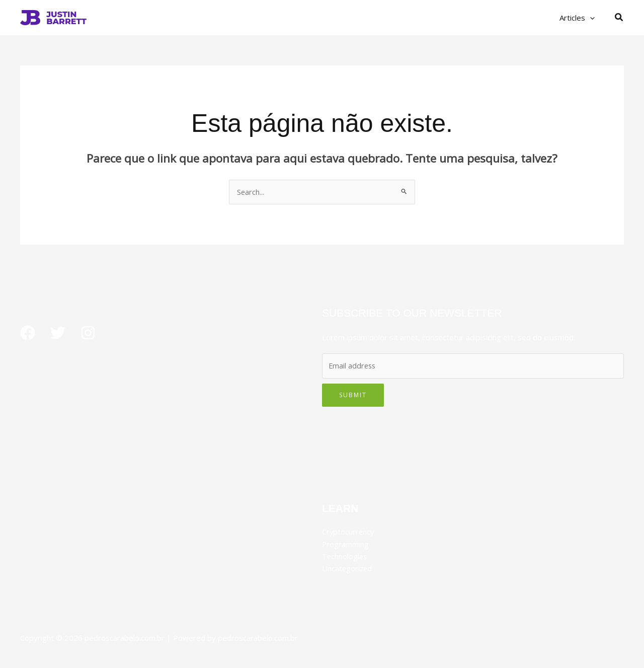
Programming (346, 544)
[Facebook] (28, 333)
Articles (580, 18)
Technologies (345, 556)
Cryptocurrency (349, 532)
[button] (592, 18)
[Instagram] (88, 333)
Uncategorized (348, 568)
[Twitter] (58, 333)
